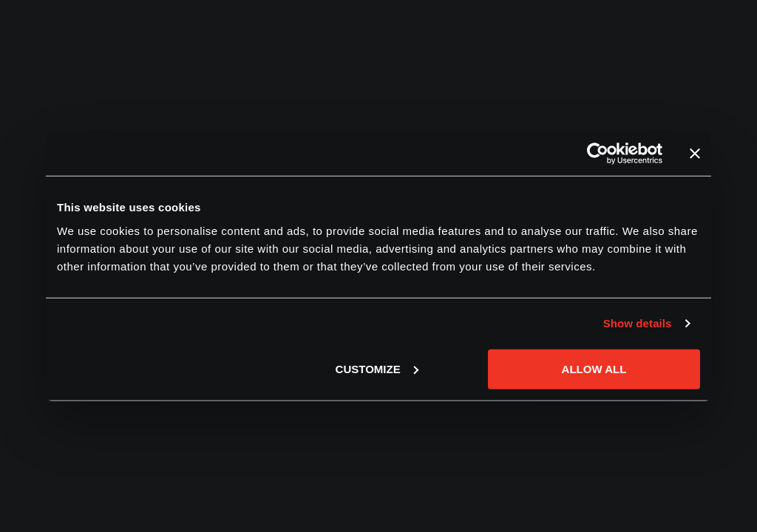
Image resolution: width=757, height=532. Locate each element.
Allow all (594, 368)
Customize (377, 368)
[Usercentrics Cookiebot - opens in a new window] (598, 154)
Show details (638, 323)
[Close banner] (695, 154)
